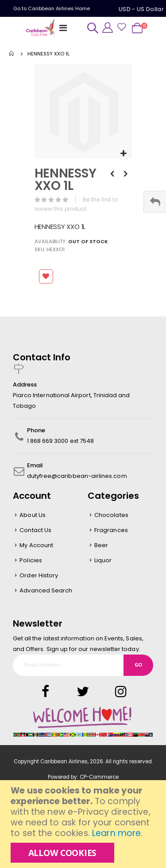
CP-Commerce (99, 777)
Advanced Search (46, 590)
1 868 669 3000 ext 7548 (61, 441)
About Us (33, 515)
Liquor (103, 560)
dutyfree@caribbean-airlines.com (77, 476)
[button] (124, 154)
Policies (31, 560)
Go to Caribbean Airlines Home (52, 8)
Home (12, 54)
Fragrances (111, 530)
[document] (84, 824)
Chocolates (111, 515)
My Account (36, 545)
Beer (101, 545)
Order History (39, 575)
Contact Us (35, 530)
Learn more (116, 833)
